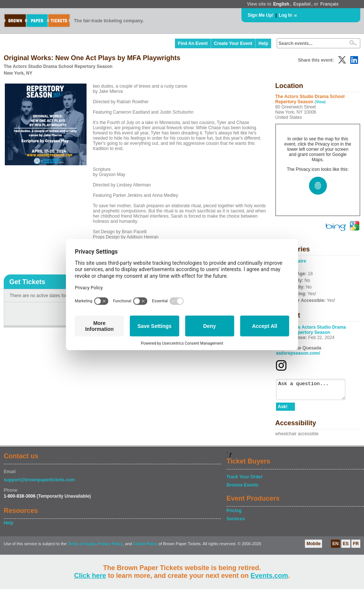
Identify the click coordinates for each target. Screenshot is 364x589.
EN (336, 547)
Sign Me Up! (261, 15)
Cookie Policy (145, 547)
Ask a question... (314, 391)
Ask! (283, 410)
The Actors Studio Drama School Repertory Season (311, 330)
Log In (285, 15)
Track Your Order (245, 480)
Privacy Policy (110, 547)
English (281, 4)
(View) (320, 102)
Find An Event (193, 43)
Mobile (313, 547)
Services (236, 522)
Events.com (269, 576)
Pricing (234, 514)
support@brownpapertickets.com (39, 483)
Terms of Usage (81, 547)
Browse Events (243, 488)
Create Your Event (233, 43)
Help (263, 43)
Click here (90, 576)
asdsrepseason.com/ (298, 353)
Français (329, 4)
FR (356, 547)
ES (346, 547)
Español (302, 4)
